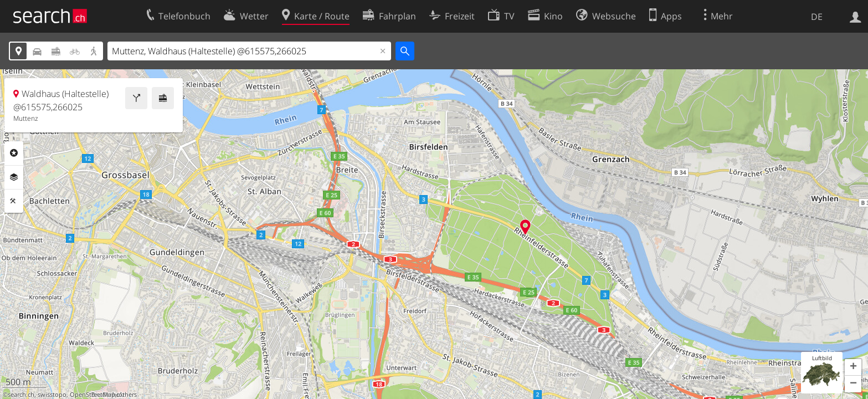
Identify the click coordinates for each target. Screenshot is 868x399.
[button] (853, 367)
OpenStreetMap (93, 395)
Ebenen (14, 177)
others (128, 395)
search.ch (21, 395)
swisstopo (52, 395)
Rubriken (14, 153)
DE (817, 17)
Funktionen (14, 201)
